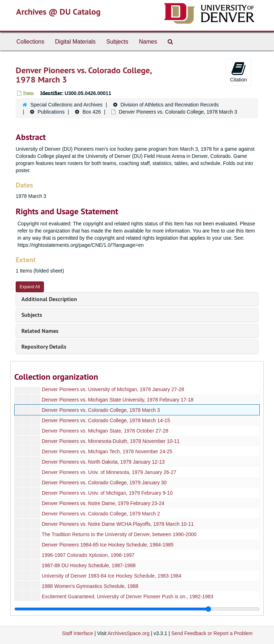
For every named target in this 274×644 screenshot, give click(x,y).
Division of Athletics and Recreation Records (170, 105)
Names (148, 42)
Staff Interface (78, 633)
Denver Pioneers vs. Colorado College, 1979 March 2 (101, 514)
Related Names (40, 331)
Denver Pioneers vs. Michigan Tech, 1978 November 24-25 (107, 451)
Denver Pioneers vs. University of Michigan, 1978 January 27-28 (113, 389)
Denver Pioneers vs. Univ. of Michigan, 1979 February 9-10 (107, 493)
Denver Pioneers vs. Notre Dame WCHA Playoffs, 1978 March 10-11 (118, 524)
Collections (30, 42)
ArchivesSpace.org (128, 633)
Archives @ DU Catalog (58, 12)
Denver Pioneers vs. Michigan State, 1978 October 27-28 (105, 431)
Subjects (117, 42)
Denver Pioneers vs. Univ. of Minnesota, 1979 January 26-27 (109, 472)
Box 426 (92, 112)
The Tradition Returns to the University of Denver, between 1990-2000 (119, 534)
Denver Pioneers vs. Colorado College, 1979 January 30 (104, 483)
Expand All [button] (30, 287)
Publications (51, 112)
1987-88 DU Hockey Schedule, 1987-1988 (89, 565)
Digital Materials (75, 42)
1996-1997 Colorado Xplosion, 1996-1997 (88, 555)
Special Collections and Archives (66, 105)
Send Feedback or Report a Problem (212, 633)
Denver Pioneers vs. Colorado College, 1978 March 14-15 (106, 420)
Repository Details (44, 347)
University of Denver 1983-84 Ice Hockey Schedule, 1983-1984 (111, 576)
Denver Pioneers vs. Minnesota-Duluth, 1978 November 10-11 (111, 441)
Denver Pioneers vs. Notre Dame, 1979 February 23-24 (103, 503)
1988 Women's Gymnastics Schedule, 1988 (90, 586)
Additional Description (49, 299)
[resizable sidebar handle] (137, 609)
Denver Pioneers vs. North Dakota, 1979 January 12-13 (103, 462)
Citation (239, 72)
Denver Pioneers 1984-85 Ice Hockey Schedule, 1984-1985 (108, 545)
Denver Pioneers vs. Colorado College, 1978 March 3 (101, 410)
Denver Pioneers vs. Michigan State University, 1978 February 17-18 (118, 400)
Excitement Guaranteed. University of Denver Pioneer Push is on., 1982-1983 (128, 596)
